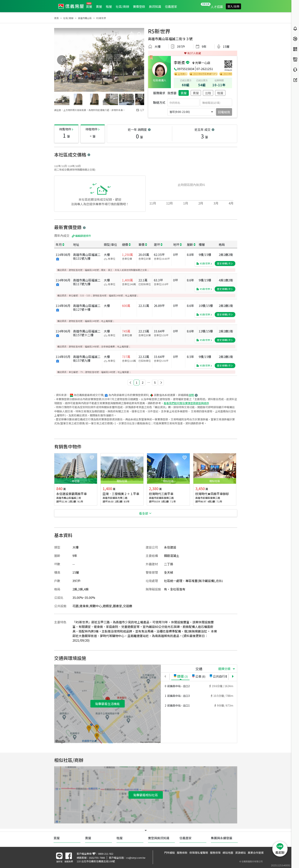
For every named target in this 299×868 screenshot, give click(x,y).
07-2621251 (205, 69)
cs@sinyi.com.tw (136, 858)
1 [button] (137, 382)
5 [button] (155, 382)
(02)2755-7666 (97, 858)
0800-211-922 (106, 854)
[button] (130, 382)
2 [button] (143, 382)
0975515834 (186, 69)
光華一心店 (203, 63)
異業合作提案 (256, 853)
